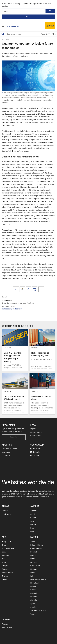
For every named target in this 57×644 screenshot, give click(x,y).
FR (39, 545)
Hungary (34, 569)
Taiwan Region (7, 573)
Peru (32, 528)
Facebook (35, 449)
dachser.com (44, 497)
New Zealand (7, 627)
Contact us (6, 455)
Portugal (34, 593)
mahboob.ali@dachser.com (12, 309)
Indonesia (6, 555)
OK (50, 11)
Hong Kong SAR (8, 548)
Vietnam (5, 579)
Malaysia (5, 566)
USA (32, 531)
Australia (5, 624)
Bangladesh (6, 542)
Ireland (33, 573)
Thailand (5, 576)
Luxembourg (35, 579)
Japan (4, 559)
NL (42, 545)
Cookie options (36, 436)
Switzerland (35, 610)
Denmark (34, 552)
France (33, 559)
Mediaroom (13, 27)
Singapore (6, 569)
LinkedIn (35, 452)
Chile (32, 521)
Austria (33, 542)
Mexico (33, 525)
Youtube (35, 455)
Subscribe (14, 437)
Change (28, 17)
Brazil (33, 514)
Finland (33, 555)
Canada (33, 518)
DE (45, 579)
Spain (33, 604)
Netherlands (35, 583)
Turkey (33, 614)
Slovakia (34, 600)
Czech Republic (36, 548)
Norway (33, 586)
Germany (34, 562)
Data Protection (36, 432)
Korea (4, 562)
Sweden (33, 607)
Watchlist (46, 34)
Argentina (34, 511)
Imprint (33, 429)
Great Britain (35, 566)
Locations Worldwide (10, 449)
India (4, 552)
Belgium (33, 545)
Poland (33, 590)
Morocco (5, 511)
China (4, 545)
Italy (32, 576)
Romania (34, 597)
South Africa (6, 514)
